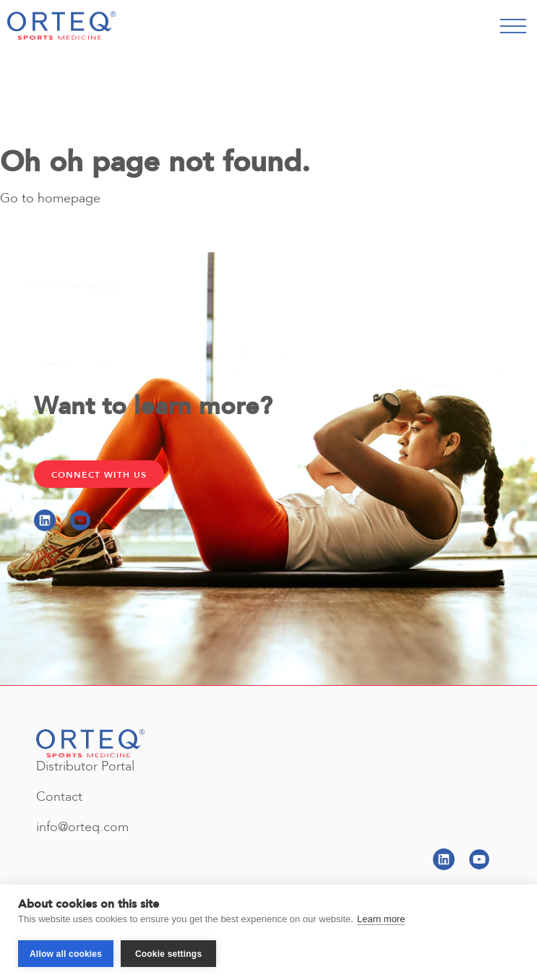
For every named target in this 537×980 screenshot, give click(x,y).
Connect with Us (99, 475)
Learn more (381, 919)
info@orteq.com (82, 828)
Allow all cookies (66, 954)
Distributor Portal (85, 767)
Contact (59, 797)
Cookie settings (168, 954)
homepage (69, 199)
